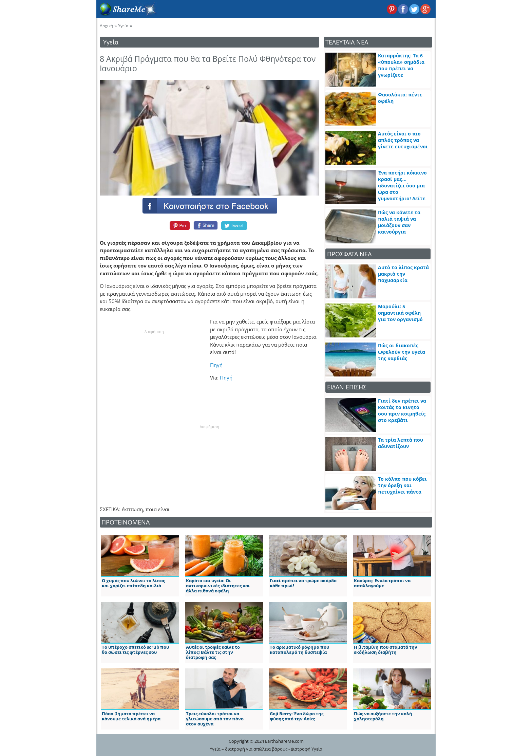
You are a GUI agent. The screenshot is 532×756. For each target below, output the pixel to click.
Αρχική (106, 26)
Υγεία (123, 26)
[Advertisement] (154, 377)
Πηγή (216, 365)
